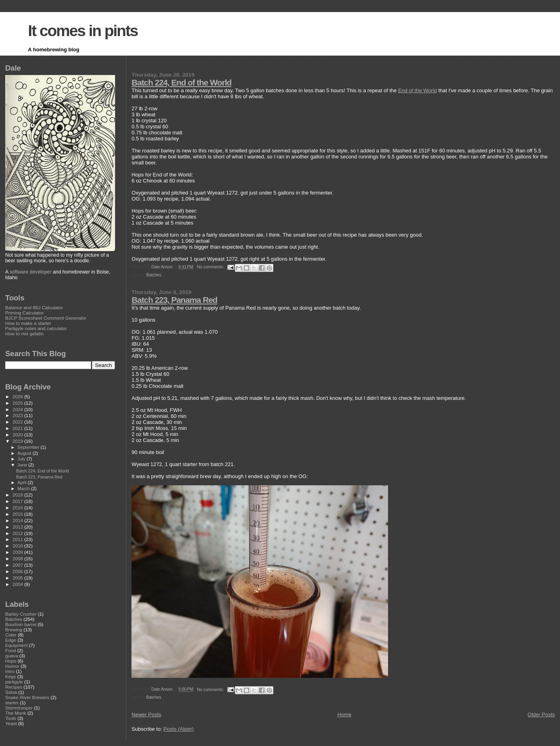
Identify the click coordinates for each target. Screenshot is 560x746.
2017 (18, 501)
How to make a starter (28, 323)
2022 (18, 422)
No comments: (211, 267)
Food (11, 650)
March (24, 489)
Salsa (11, 692)
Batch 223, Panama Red (174, 300)
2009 (18, 552)
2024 (18, 409)
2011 (18, 539)
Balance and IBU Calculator (34, 307)
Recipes (14, 687)
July (22, 459)
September (29, 447)
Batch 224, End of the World (181, 82)
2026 (18, 396)
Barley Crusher (21, 614)
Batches (154, 275)
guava (12, 656)
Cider (11, 635)
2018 (18, 495)
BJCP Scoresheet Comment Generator (46, 318)
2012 (18, 533)
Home (345, 715)
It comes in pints (83, 31)
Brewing (14, 629)
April (23, 482)
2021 (18, 428)
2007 (18, 565)
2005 (18, 578)
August (25, 453)
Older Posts (541, 715)
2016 (18, 508)
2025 (18, 403)
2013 (18, 527)
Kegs (11, 676)
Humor (12, 666)
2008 (18, 558)
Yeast (11, 723)
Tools (11, 718)
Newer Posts (146, 715)
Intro (10, 671)
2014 (18, 520)
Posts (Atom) (179, 729)
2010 (18, 546)
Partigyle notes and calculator (36, 328)
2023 (18, 415)
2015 (18, 514)
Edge (11, 640)
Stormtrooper (19, 708)
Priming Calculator (24, 313)
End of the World (417, 90)
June (23, 465)
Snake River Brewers (27, 697)
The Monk (16, 713)
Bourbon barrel (21, 624)
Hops (11, 661)
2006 (18, 571)
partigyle (14, 682)
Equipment (16, 645)
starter (12, 702)
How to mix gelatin (24, 333)
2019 (18, 441)
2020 (18, 435)
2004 (18, 584)
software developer (30, 272)
